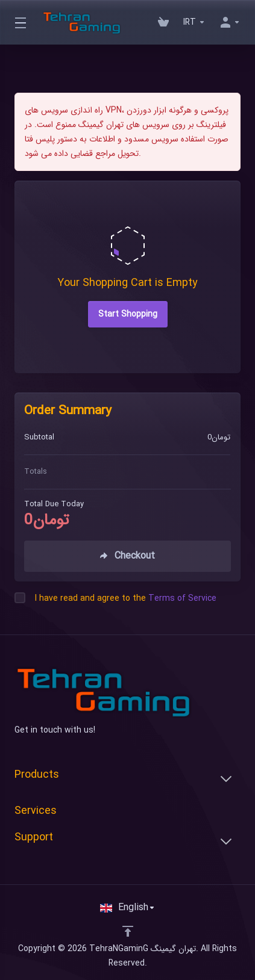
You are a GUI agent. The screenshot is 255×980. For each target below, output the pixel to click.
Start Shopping (128, 314)
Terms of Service (182, 598)
